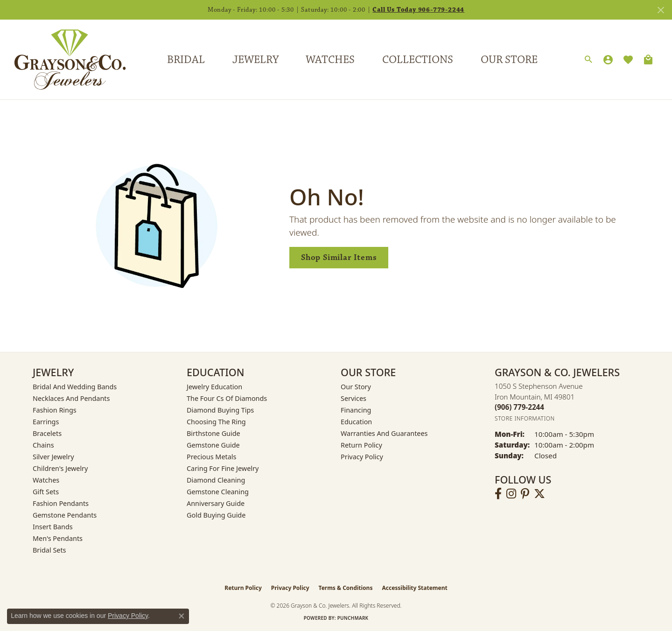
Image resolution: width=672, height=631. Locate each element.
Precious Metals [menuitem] (211, 457)
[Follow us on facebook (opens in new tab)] (498, 494)
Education (356, 422)
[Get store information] (525, 418)
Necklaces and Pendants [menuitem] (71, 398)
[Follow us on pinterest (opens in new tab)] (525, 494)
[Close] (661, 10)
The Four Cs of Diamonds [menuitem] (227, 398)
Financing (356, 410)
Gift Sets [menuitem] (46, 492)
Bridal (186, 60)
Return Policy (361, 445)
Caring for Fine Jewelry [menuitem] (223, 468)
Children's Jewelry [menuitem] (60, 468)
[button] (588, 60)
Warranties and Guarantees (384, 433)
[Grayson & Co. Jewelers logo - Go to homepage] (63, 60)
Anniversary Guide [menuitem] (216, 503)
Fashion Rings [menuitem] (55, 410)
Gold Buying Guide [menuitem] (216, 515)
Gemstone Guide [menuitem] (213, 445)
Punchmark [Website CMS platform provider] (353, 618)
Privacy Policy (362, 457)
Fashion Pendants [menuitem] (61, 503)
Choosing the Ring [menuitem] (216, 422)
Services (353, 398)
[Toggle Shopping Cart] (648, 60)
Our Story (356, 387)
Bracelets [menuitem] (47, 433)
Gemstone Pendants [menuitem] (65, 515)
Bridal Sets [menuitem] (49, 550)
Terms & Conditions (346, 588)
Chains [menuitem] (43, 445)
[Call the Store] (519, 407)
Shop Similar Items (339, 257)
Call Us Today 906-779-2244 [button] (418, 10)
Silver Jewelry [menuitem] (53, 457)
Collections (418, 60)
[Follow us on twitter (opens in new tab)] (539, 494)
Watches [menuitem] (46, 480)
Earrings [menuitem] (46, 422)
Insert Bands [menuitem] (53, 527)
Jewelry (255, 60)
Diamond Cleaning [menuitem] (216, 480)
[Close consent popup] (182, 616)
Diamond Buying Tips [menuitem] (220, 410)
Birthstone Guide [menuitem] (213, 433)
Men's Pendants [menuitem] (58, 538)
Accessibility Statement (414, 588)
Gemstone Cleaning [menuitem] (218, 492)
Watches (330, 60)
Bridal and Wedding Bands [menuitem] (75, 387)
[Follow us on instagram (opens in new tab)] (511, 494)
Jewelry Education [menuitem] (214, 387)
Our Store (509, 60)
